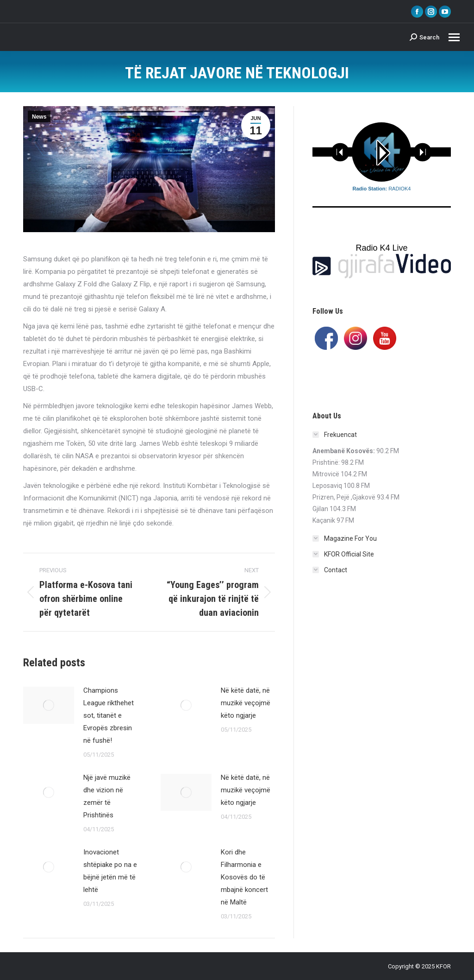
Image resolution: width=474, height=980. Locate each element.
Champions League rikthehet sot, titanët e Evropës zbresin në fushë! (109, 715)
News (39, 117)
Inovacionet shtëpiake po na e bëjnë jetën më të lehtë (110, 871)
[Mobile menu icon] (454, 37)
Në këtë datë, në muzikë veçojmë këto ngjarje (246, 703)
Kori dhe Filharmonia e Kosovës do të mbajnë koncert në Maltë (244, 877)
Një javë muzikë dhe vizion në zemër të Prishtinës (107, 796)
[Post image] (49, 705)
